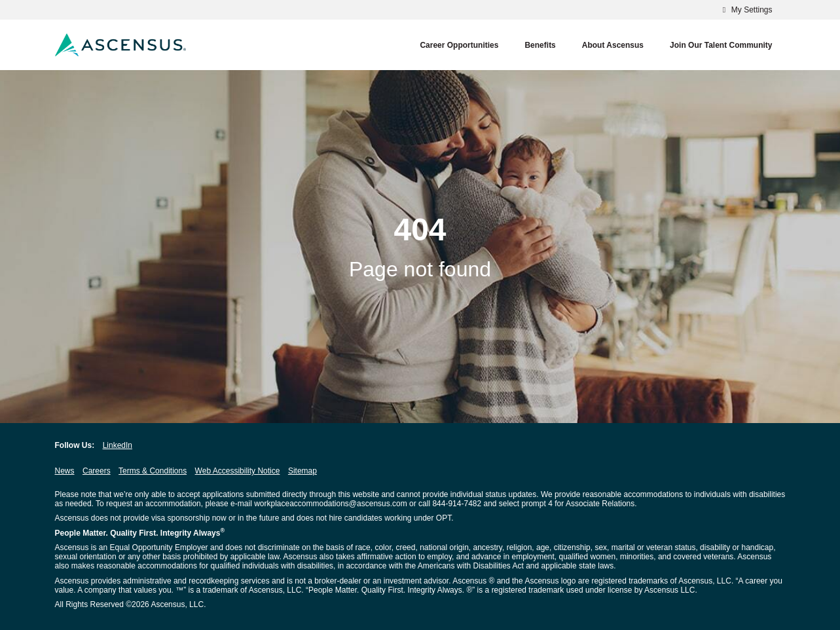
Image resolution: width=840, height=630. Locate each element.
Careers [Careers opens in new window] (97, 471)
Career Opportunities (459, 45)
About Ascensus (613, 45)
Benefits (540, 45)
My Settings (745, 10)
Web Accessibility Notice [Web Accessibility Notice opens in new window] (238, 471)
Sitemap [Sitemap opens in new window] (302, 471)
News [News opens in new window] (65, 471)
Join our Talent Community (721, 45)
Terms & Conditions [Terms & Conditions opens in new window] (153, 471)
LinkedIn (118, 445)
